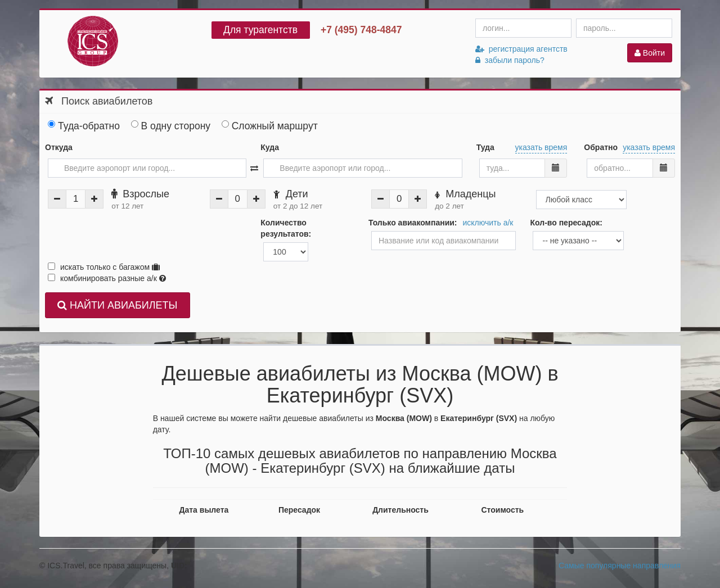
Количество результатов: (286, 228)
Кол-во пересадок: (566, 223)
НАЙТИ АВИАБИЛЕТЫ (117, 305)
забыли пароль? (510, 60)
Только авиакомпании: (413, 223)
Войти (650, 53)
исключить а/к (488, 223)
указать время (541, 147)
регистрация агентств (521, 49)
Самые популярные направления (620, 566)
